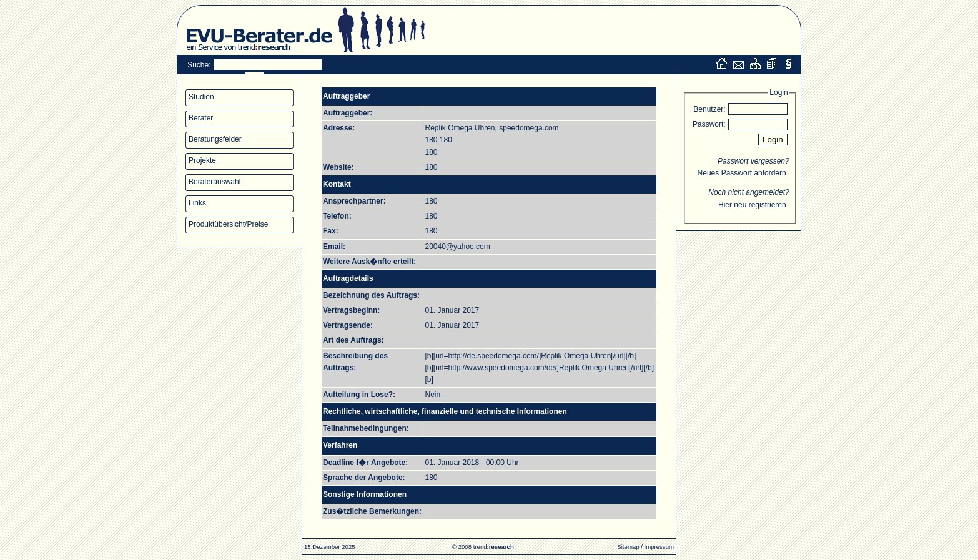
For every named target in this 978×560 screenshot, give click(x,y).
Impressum (659, 547)
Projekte (202, 160)
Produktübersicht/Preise (228, 224)
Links (197, 203)
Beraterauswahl (215, 182)
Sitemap (628, 547)
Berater (201, 118)
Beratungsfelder (215, 139)
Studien (201, 97)
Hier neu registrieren (752, 205)
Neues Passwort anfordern (742, 173)
